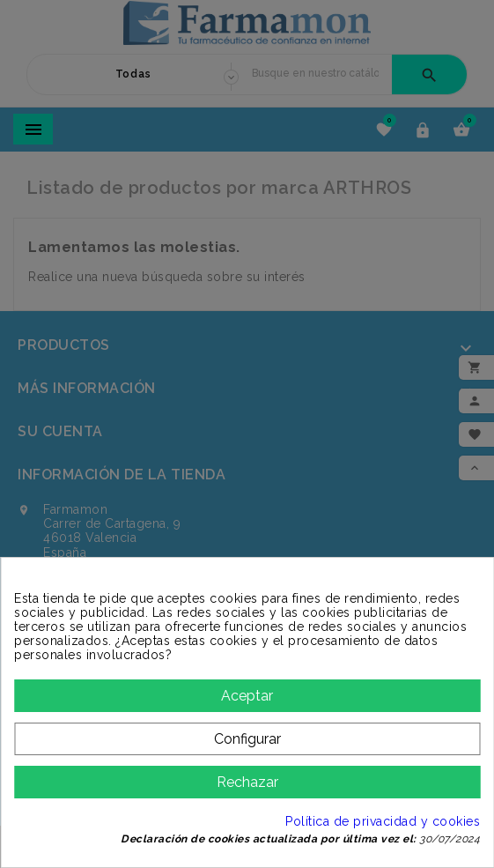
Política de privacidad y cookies (383, 821)
